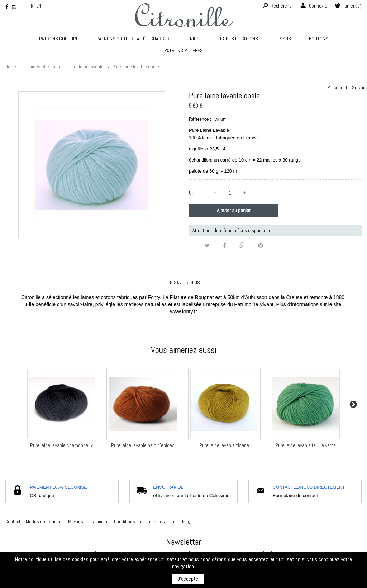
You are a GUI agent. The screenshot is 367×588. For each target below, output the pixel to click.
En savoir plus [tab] (184, 283)
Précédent (338, 87)
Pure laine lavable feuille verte (306, 445)
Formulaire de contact (295, 495)
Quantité (197, 192)
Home (11, 67)
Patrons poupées (183, 50)
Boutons (319, 39)
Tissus (283, 39)
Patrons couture (59, 39)
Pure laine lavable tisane (224, 445)
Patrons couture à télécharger (133, 39)
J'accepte (188, 579)
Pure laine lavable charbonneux (61, 445)
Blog (186, 522)
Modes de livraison (44, 522)
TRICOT (195, 39)
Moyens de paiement (88, 522)
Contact (13, 522)
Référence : (200, 119)
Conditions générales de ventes (145, 522)
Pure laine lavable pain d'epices (143, 445)
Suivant (359, 87)
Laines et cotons (239, 39)
